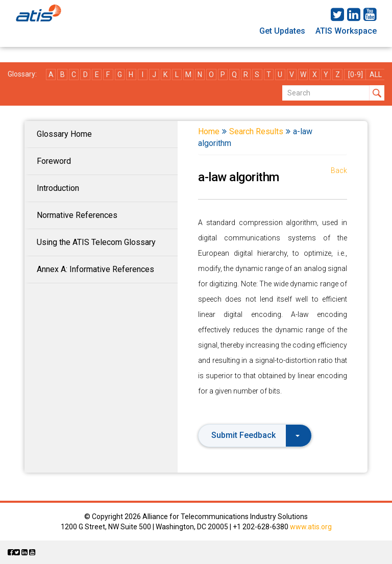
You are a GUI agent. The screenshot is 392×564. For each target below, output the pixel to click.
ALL (376, 75)
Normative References (77, 215)
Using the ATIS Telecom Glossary (96, 242)
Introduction (58, 188)
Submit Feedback (255, 435)
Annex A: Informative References (95, 269)
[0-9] (356, 75)
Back (339, 170)
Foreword (54, 161)
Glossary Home (64, 134)
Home (209, 131)
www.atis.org (311, 527)
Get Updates (282, 31)
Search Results (256, 131)
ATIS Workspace (346, 31)
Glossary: (22, 74)
